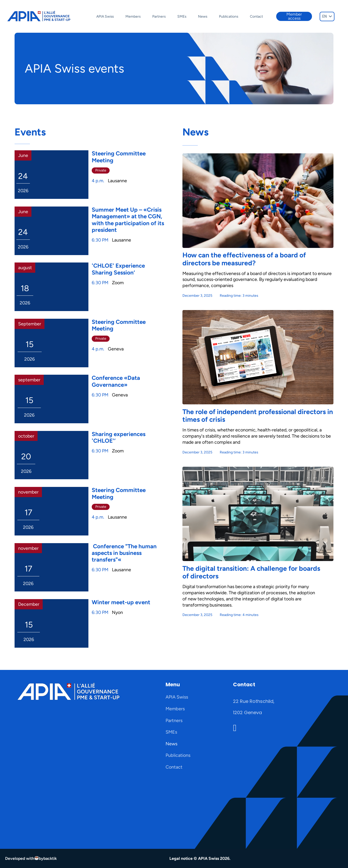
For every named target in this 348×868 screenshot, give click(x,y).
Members (133, 16)
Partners (159, 16)
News (203, 16)
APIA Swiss (105, 16)
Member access (294, 16)
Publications (229, 16)
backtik (50, 858)
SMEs (182, 16)
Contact (256, 16)
